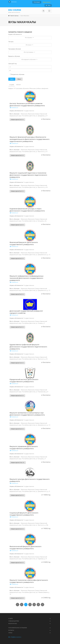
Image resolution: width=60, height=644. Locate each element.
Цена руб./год (12, 64)
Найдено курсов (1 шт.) (17, 225)
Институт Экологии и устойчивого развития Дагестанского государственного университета (27, 105)
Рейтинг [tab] (19, 85)
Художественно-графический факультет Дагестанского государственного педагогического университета (28, 347)
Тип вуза (11, 42)
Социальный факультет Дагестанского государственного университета (24, 514)
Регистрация (37, 2)
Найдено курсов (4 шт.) (17, 155)
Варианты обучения (14, 56)
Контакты (11, 630)
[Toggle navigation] (49, 11)
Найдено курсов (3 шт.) (17, 563)
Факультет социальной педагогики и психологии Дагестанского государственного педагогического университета (28, 175)
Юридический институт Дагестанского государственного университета (24, 380)
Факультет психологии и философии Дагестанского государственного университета (29, 581)
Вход (48, 5)
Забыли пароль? (47, 2)
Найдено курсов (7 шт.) (17, 363)
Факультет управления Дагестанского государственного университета (24, 447)
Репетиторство (13, 624)
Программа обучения (15, 49)
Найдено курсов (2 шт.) (17, 120)
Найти (12, 79)
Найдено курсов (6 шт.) (17, 258)
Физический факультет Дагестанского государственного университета (24, 243)
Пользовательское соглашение (18, 628)
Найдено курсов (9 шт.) (17, 327)
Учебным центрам (14, 621)
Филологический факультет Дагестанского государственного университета (25, 547)
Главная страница (14, 16)
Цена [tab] (12, 85)
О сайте (11, 619)
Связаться (14, 108)
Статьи (10, 633)
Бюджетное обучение (17, 74)
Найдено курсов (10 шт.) (18, 463)
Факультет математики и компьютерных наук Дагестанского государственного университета (27, 414)
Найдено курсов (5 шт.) (17, 191)
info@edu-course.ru (15, 637)
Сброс (19, 79)
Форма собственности (15, 34)
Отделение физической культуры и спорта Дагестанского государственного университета (27, 210)
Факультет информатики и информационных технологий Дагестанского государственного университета (27, 278)
